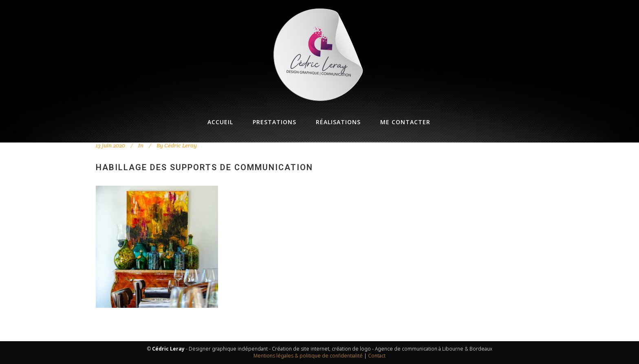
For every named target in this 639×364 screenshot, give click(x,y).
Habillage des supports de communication (204, 167)
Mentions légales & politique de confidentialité (308, 356)
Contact (377, 356)
